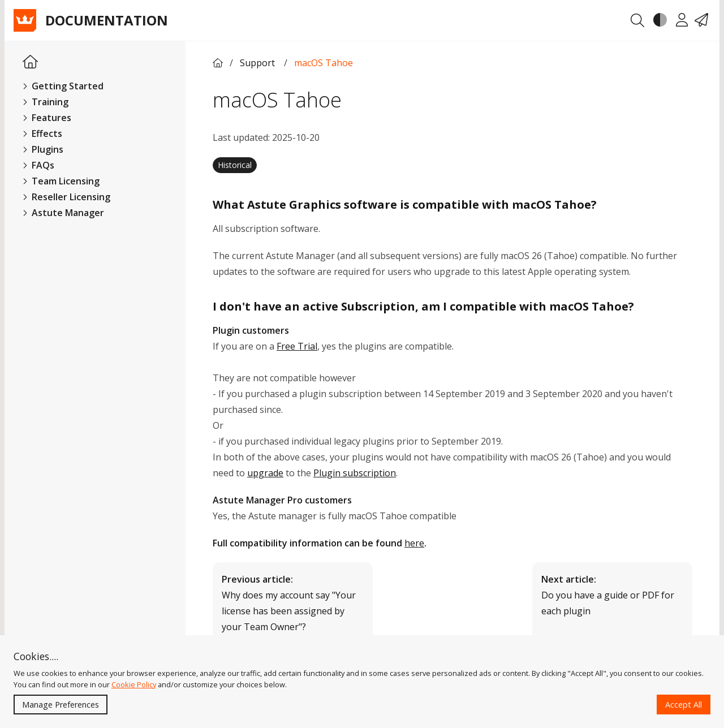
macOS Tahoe (324, 63)
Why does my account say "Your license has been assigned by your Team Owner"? (289, 603)
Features (47, 118)
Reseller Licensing (66, 197)
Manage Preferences (61, 705)
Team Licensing (61, 181)
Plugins (43, 149)
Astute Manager (63, 213)
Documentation (107, 20)
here (414, 543)
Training (46, 102)
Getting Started (63, 86)
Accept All (684, 705)
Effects (42, 133)
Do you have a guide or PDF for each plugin (608, 595)
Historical (235, 165)
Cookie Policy (134, 684)
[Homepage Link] (30, 63)
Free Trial (297, 346)
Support (258, 63)
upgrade (265, 473)
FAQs (38, 165)
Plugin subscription (355, 473)
